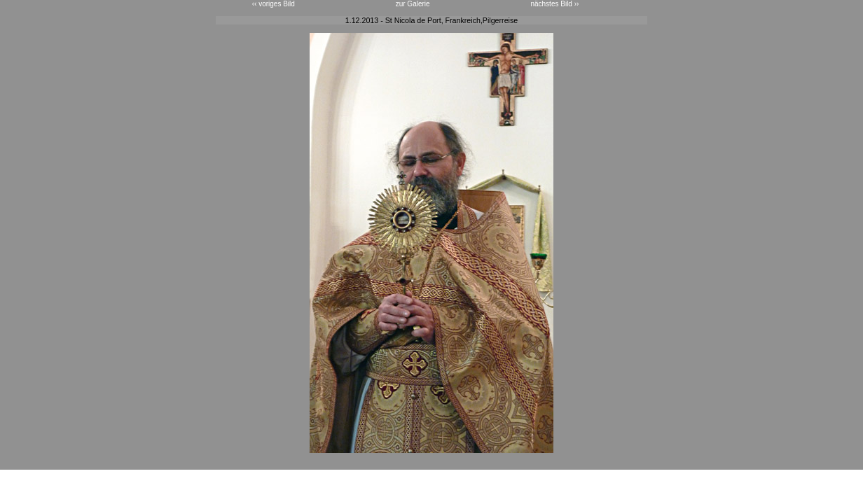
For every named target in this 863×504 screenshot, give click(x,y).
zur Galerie (413, 4)
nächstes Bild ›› (554, 4)
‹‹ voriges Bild (274, 4)
